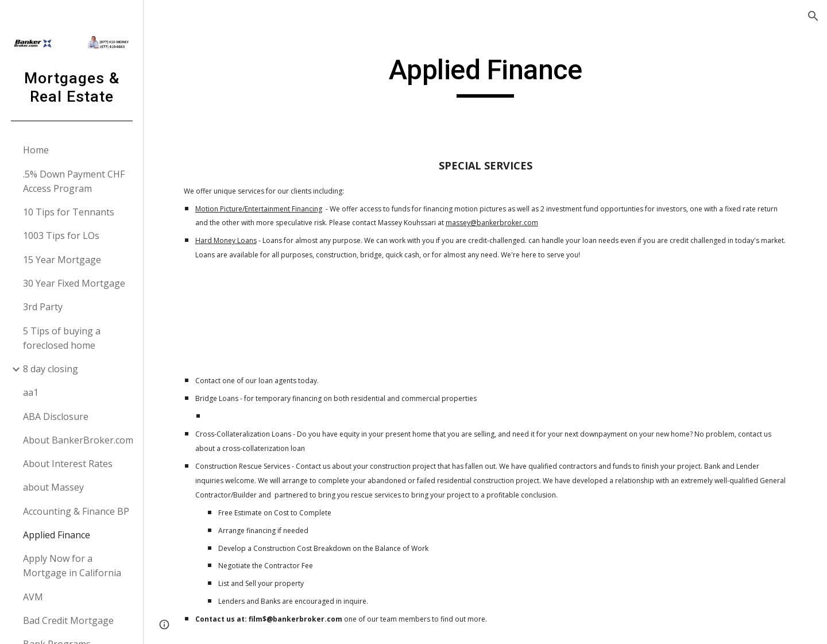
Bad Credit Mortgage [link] (68, 620)
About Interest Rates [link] (68, 464)
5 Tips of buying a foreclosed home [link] (62, 338)
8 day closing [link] (51, 369)
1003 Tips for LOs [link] (61, 236)
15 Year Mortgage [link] (62, 260)
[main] (485, 75)
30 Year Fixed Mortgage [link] (74, 283)
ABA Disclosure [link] (56, 417)
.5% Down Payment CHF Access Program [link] (74, 181)
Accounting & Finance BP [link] (76, 511)
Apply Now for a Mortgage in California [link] (72, 566)
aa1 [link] (31, 392)
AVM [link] (33, 597)
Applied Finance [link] (57, 535)
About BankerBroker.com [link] (78, 440)
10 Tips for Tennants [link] (69, 212)
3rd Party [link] (43, 307)
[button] (813, 16)
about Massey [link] (53, 487)
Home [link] (36, 150)
